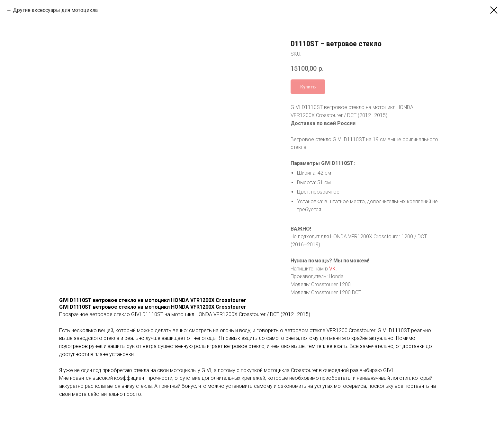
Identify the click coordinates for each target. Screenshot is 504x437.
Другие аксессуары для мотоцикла (55, 10)
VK (332, 269)
